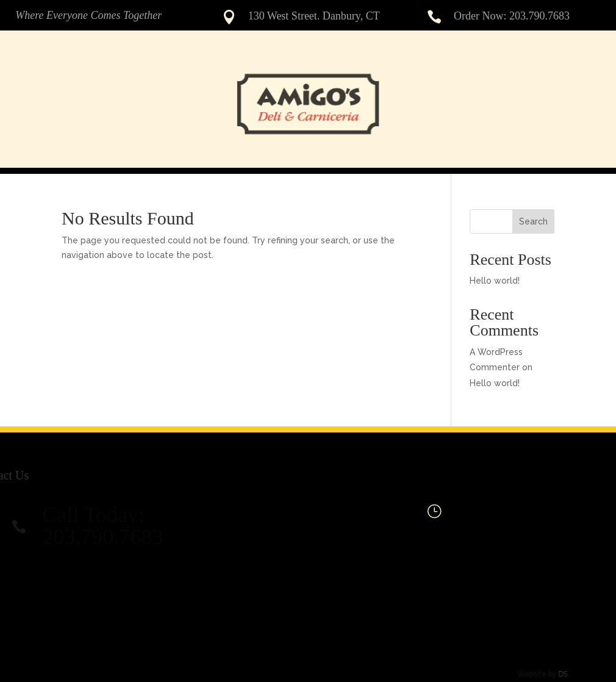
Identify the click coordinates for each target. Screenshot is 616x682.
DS (557, 674)
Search (533, 221)
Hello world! (495, 281)
